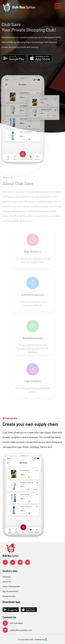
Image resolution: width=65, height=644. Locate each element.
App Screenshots (10, 591)
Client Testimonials (11, 586)
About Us (7, 581)
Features (7, 577)
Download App (9, 596)
